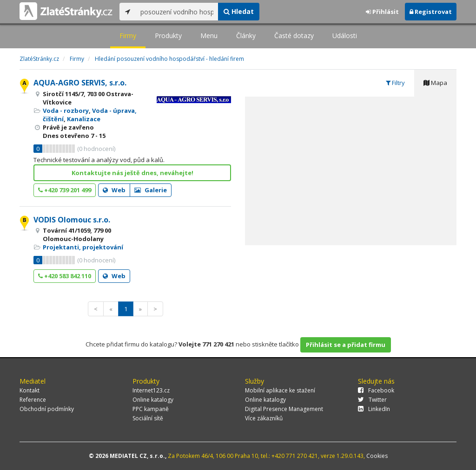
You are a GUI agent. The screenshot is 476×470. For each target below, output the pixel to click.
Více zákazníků (264, 418)
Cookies (377, 456)
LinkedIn (374, 409)
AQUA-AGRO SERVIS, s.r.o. (80, 83)
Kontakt (30, 390)
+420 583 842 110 (65, 276)
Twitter (372, 400)
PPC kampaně (151, 409)
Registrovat (431, 12)
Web (114, 190)
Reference (33, 400)
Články (246, 36)
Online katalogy (153, 400)
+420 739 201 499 (65, 190)
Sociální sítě (148, 418)
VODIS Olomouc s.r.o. (72, 220)
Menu (209, 36)
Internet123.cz (151, 390)
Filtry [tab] (395, 83)
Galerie (151, 190)
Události (345, 36)
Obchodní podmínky (47, 409)
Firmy (128, 36)
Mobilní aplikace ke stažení (280, 390)
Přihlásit (382, 12)
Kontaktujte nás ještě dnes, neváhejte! (132, 173)
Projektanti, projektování (83, 247)
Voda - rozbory (66, 111)
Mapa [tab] (435, 83)
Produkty (168, 36)
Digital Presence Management (284, 409)
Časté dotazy (294, 36)
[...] (177, 12)
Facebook (376, 390)
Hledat (239, 11)
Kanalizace (84, 119)
